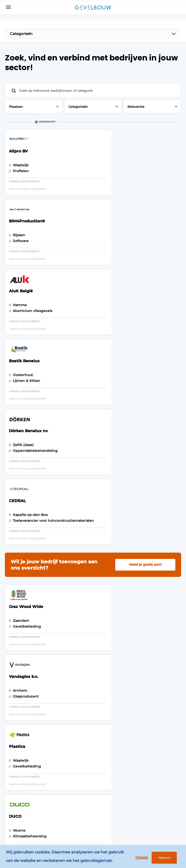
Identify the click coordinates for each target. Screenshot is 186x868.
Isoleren (15, 751)
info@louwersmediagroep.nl (149, 728)
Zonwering (17, 741)
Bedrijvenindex (63, 721)
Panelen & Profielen (16, 715)
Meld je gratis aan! (145, 360)
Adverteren (59, 712)
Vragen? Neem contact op (139, 649)
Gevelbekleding (22, 702)
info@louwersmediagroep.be (150, 801)
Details (140, 858)
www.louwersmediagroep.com (151, 826)
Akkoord (163, 858)
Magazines (58, 702)
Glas (11, 760)
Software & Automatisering (21, 729)
